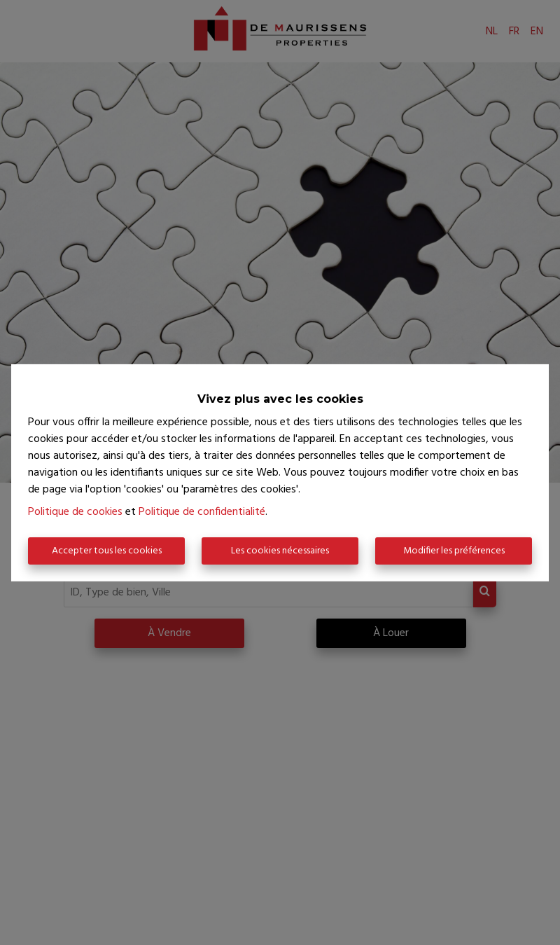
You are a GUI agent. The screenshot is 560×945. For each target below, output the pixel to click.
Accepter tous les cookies (107, 551)
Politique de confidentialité (202, 512)
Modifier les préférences (454, 551)
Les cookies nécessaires (280, 551)
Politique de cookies (75, 512)
